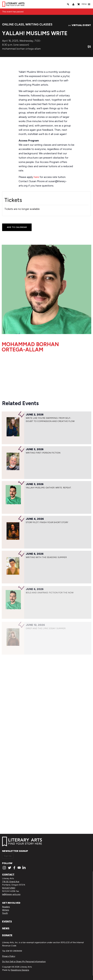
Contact (8, 874)
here (36, 177)
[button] (84, 4)
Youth (5, 913)
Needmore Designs (20, 970)
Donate (7, 935)
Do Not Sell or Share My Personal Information (24, 962)
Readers (6, 907)
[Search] (68, 4)
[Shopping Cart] (79, 4)
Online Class (13, 24)
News (6, 928)
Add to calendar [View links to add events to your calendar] (17, 227)
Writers (6, 910)
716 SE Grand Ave (11, 882)
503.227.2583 (9, 888)
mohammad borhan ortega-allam (21, 49)
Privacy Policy (9, 956)
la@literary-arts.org (11, 894)
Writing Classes (39, 24)
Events (7, 921)
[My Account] (73, 4)
